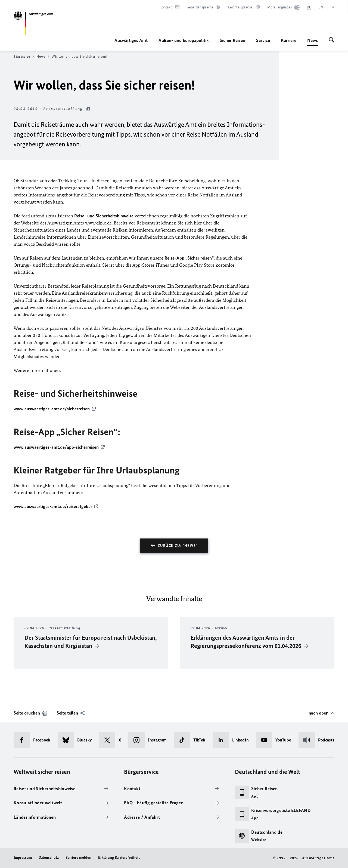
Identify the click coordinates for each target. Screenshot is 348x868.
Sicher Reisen (232, 40)
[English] (321, 7)
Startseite (24, 57)
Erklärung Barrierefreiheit (119, 858)
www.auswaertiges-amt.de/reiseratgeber (53, 506)
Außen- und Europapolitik (184, 40)
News (313, 40)
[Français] (332, 7)
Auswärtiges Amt (131, 40)
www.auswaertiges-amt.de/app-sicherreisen (56, 447)
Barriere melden (78, 858)
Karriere (289, 40)
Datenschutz (49, 858)
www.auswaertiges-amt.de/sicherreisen (52, 409)
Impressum (23, 858)
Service (263, 40)
